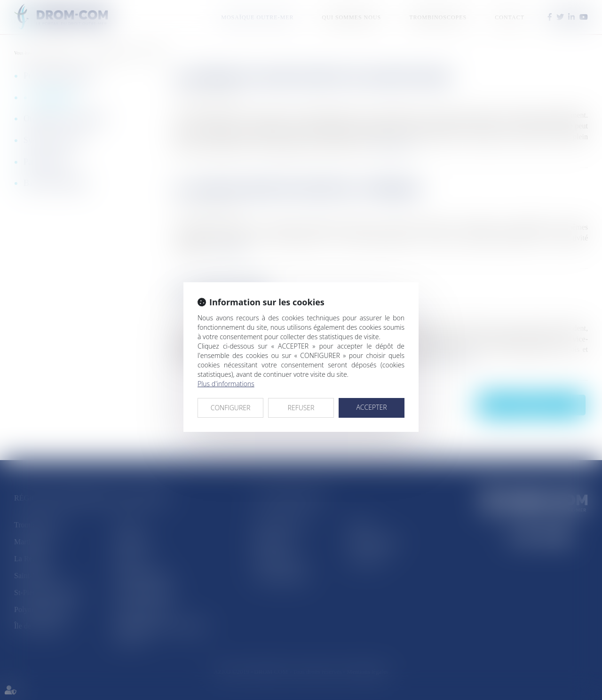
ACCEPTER (371, 407)
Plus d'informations (226, 384)
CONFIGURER (231, 408)
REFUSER (301, 408)
